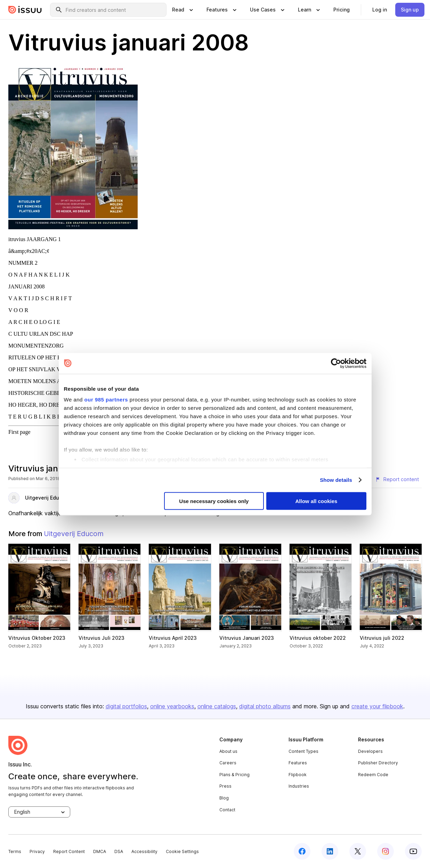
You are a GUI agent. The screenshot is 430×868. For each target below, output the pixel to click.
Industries (299, 786)
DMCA (100, 851)
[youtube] (413, 851)
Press (225, 786)
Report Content (69, 851)
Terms (15, 851)
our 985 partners (106, 400)
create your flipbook (377, 706)
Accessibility (144, 851)
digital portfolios (126, 706)
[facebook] (302, 851)
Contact (227, 810)
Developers (370, 751)
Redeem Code (373, 775)
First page (19, 432)
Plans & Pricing (234, 775)
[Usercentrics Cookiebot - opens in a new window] (336, 363)
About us (228, 751)
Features (298, 763)
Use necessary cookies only (214, 501)
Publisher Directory (378, 763)
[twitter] (358, 851)
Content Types (303, 751)
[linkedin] (330, 851)
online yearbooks (172, 706)
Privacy (37, 851)
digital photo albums (265, 706)
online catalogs (217, 706)
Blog (224, 798)
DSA (119, 851)
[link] (342, 10)
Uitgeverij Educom (47, 498)
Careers (228, 763)
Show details (336, 480)
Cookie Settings (182, 851)
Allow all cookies (317, 501)
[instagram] (386, 851)
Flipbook (298, 775)
